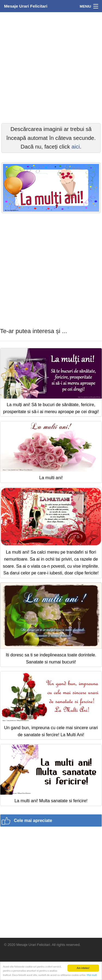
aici (76, 147)
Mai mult (92, 976)
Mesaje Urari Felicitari (26, 6)
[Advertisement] (51, 67)
